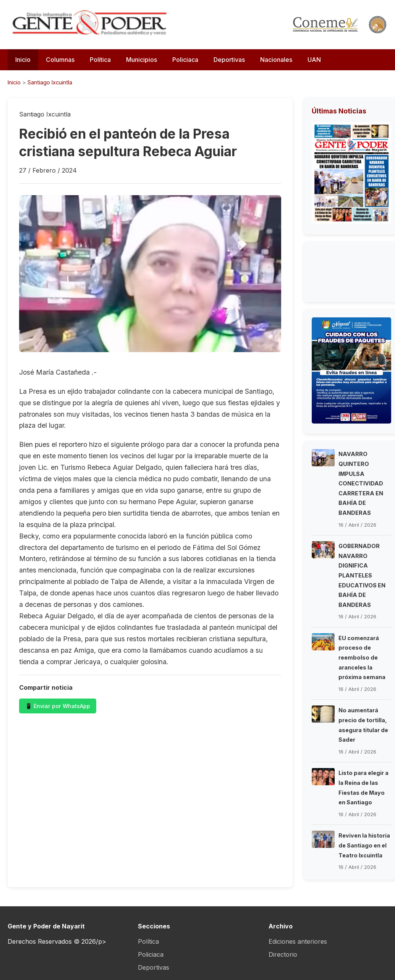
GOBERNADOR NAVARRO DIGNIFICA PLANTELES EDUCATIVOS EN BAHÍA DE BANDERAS (362, 575)
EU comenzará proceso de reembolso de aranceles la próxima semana (362, 657)
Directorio (283, 954)
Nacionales (276, 60)
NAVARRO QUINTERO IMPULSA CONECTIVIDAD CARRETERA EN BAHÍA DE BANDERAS (361, 483)
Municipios (142, 60)
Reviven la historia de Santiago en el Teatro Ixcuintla (364, 845)
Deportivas (229, 60)
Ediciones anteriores (298, 941)
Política (100, 60)
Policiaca (185, 60)
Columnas (60, 60)
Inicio (23, 60)
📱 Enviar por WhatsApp (58, 706)
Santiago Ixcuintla (50, 82)
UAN (314, 60)
